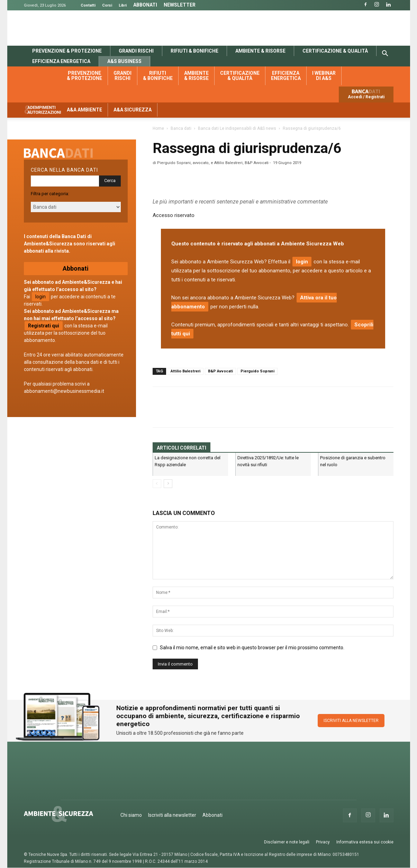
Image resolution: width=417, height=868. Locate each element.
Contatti (88, 5)
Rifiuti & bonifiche (194, 51)
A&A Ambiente (84, 110)
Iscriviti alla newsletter (172, 815)
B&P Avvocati (220, 371)
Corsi (107, 5)
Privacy (323, 842)
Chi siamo (131, 815)
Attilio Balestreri (185, 371)
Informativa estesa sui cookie (365, 842)
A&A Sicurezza (133, 110)
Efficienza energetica (61, 61)
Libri (123, 5)
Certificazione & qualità (335, 51)
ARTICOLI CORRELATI (182, 448)
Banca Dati (113, 27)
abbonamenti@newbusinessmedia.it (64, 391)
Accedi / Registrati (366, 97)
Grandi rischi (136, 51)
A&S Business (124, 61)
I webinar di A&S (324, 76)
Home (158, 128)
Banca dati (47, 76)
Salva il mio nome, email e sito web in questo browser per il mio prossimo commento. (252, 648)
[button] (385, 54)
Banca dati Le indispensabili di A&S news (237, 128)
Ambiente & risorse (260, 51)
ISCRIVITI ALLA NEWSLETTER (351, 721)
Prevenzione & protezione (67, 51)
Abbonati (145, 5)
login (302, 262)
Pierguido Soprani (257, 371)
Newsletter (180, 5)
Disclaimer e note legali (287, 842)
